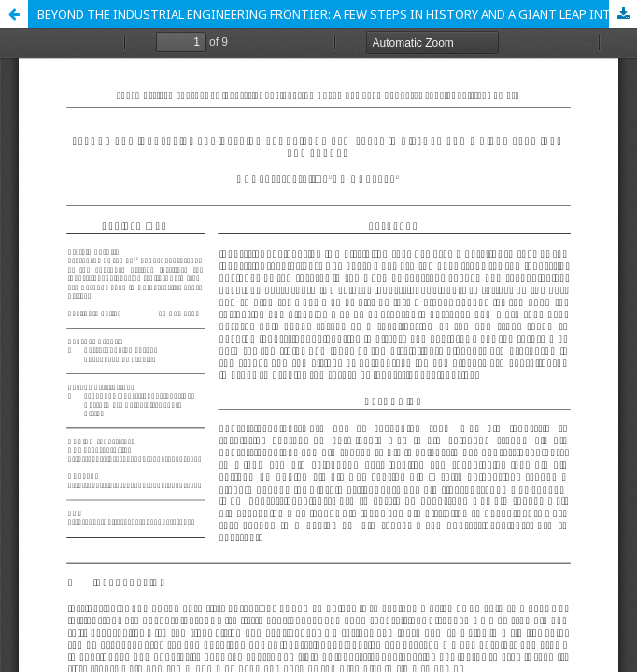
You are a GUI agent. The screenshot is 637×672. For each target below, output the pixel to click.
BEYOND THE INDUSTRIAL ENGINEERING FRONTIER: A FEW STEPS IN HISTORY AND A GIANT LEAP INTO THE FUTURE (337, 14)
